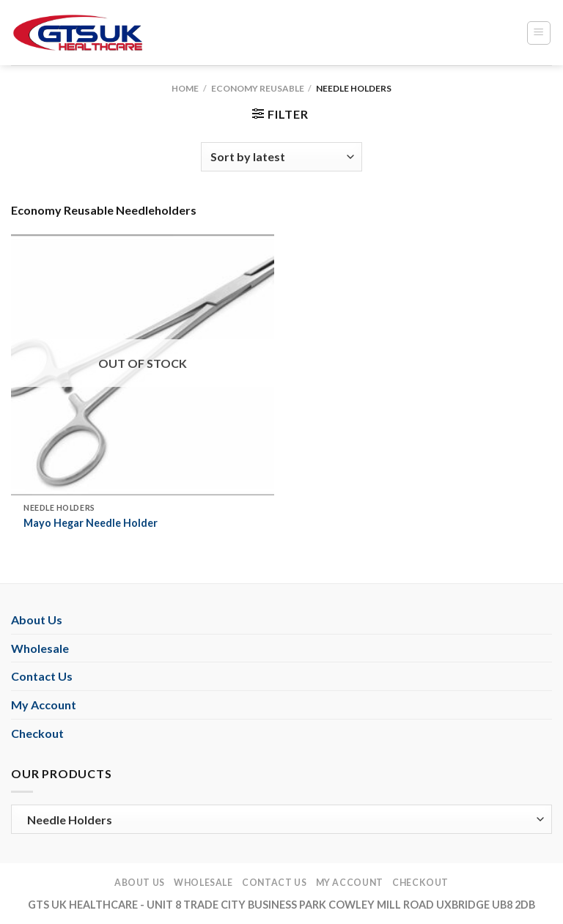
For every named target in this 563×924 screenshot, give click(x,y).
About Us (37, 620)
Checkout (37, 733)
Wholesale (40, 648)
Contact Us (42, 676)
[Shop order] (281, 157)
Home (185, 88)
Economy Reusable (258, 88)
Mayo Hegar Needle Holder (91, 523)
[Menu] (539, 33)
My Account (44, 705)
